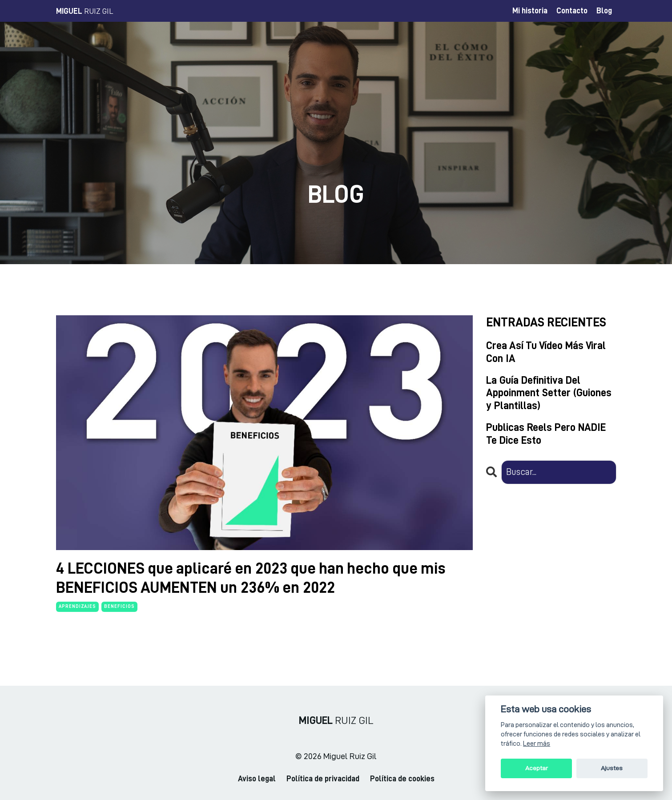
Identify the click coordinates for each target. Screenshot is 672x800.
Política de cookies (402, 779)
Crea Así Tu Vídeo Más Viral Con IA (546, 352)
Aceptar (537, 768)
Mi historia (530, 11)
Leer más (537, 744)
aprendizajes (77, 606)
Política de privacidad (323, 779)
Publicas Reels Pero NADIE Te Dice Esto (546, 434)
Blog (604, 11)
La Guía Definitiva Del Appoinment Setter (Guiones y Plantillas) (549, 393)
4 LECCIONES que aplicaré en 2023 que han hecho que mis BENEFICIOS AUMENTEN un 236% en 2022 (251, 578)
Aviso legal (257, 779)
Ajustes (612, 768)
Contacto (572, 11)
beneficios (119, 606)
